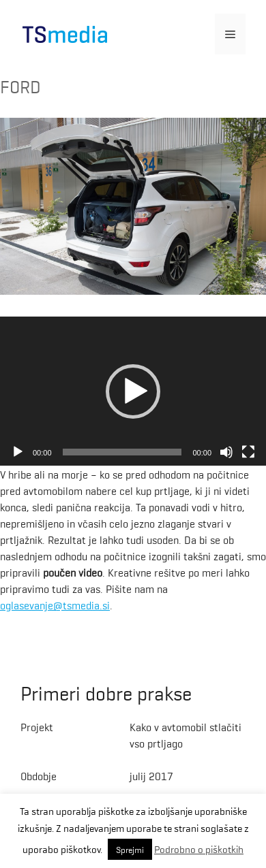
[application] (133, 391)
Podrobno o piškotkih (199, 849)
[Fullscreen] (248, 452)
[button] (133, 391)
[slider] (122, 452)
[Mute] (226, 452)
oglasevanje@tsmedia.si (55, 605)
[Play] (18, 452)
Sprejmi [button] (130, 849)
